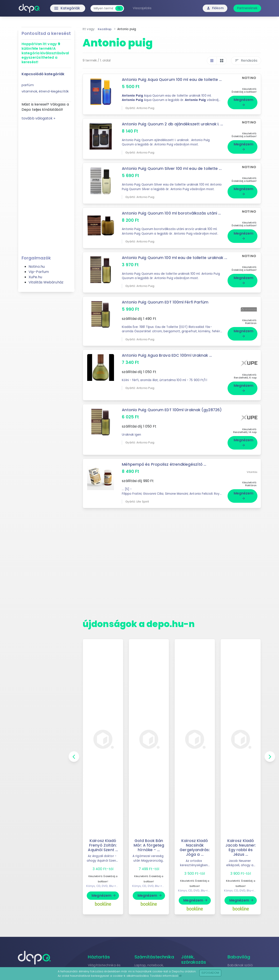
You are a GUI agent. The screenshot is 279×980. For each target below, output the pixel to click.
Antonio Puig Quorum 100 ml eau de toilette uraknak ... (173, 260)
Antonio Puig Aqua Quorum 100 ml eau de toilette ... (172, 80)
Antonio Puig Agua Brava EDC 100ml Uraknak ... (167, 360)
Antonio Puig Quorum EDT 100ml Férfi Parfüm (166, 307)
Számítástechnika (154, 958)
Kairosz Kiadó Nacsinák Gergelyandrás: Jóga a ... (195, 849)
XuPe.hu (35, 277)
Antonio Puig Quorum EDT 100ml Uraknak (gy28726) (172, 413)
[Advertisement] (46, 186)
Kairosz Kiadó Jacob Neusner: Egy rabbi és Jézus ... (241, 849)
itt (180, 976)
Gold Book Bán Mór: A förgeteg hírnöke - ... (149, 847)
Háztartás (99, 958)
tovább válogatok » (38, 118)
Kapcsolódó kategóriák (43, 74)
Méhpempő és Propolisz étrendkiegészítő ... (164, 466)
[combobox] (105, 8)
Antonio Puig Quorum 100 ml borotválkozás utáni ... (172, 213)
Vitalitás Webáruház (46, 282)
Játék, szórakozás (194, 961)
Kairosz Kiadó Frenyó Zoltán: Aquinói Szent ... (103, 847)
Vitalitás (252, 473)
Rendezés (246, 61)
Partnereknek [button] (247, 8)
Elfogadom (210, 973)
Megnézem (244, 102)
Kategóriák (59, 8)
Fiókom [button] (215, 8)
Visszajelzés (143, 8)
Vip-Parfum (39, 272)
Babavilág (239, 958)
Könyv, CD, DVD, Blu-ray (103, 887)
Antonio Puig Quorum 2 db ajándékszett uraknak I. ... (173, 124)
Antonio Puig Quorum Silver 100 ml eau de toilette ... (172, 169)
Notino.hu (37, 267)
